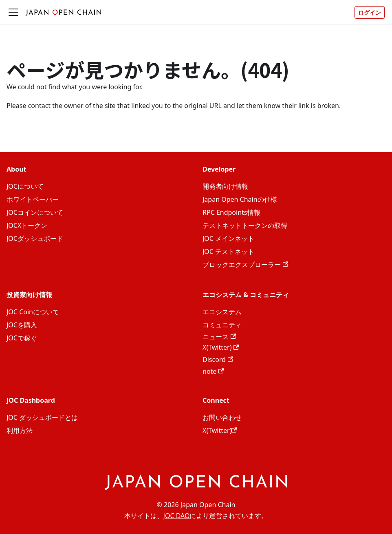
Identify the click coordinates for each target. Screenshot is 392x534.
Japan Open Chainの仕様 (240, 199)
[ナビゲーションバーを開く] (13, 12)
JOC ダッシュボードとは (42, 417)
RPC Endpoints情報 (231, 212)
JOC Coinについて (33, 312)
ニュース (219, 337)
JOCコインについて (35, 212)
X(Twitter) (221, 347)
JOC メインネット (228, 238)
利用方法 (20, 430)
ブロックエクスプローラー (245, 265)
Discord (218, 360)
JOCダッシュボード (35, 238)
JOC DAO (177, 516)
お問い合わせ (222, 417)
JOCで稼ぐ (22, 338)
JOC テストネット (228, 252)
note (213, 371)
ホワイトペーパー (33, 199)
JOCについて (25, 186)
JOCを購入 (22, 325)
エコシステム (222, 312)
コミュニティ (222, 325)
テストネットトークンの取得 (245, 225)
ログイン (370, 12)
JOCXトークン (27, 225)
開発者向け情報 (225, 186)
